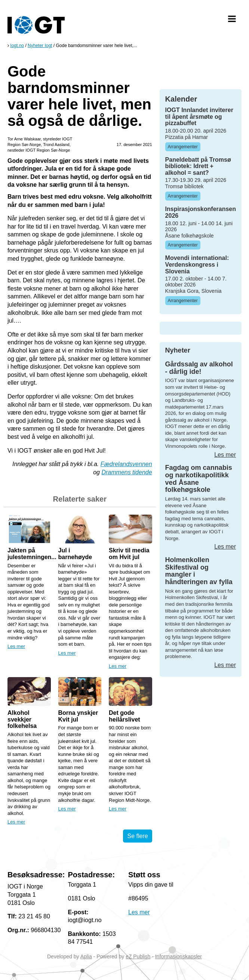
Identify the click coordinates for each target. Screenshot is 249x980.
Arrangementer (183, 147)
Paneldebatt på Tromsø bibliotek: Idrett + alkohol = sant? (198, 166)
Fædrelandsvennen (126, 464)
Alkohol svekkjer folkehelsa (22, 719)
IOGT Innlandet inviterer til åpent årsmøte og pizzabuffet (199, 117)
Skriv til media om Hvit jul (129, 554)
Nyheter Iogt (40, 46)
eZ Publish (138, 956)
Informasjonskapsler (179, 956)
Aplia (86, 956)
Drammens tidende (127, 472)
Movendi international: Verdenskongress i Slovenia (197, 264)
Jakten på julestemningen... (32, 554)
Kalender (181, 99)
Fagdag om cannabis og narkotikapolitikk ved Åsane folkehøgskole (199, 479)
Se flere (137, 836)
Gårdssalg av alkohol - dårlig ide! (199, 368)
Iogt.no (17, 46)
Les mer (16, 646)
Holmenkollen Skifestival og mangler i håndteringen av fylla (199, 571)
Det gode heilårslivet (124, 716)
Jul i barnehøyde (75, 554)
